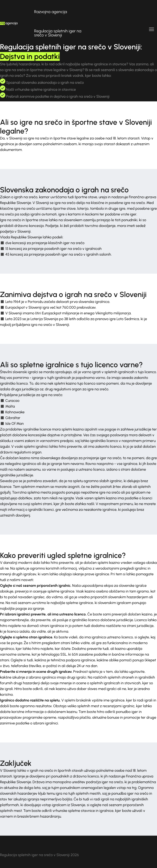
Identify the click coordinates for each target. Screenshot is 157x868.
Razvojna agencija (51, 12)
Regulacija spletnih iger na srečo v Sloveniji (58, 33)
